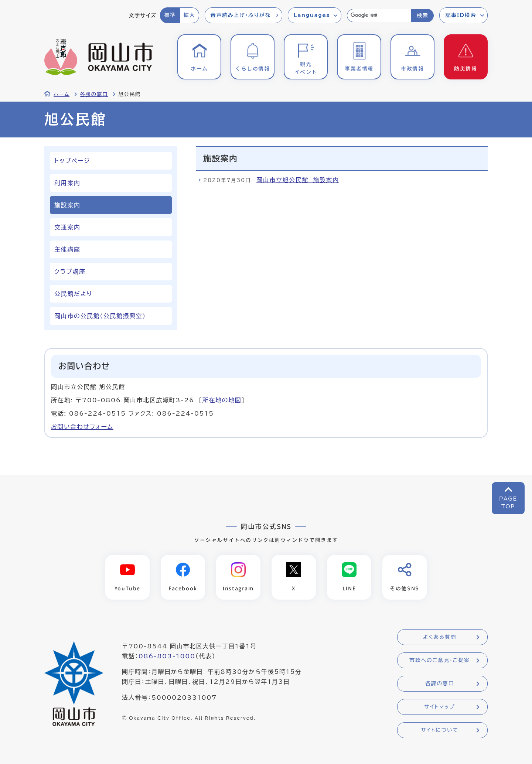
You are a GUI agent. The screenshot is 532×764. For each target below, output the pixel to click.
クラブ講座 (70, 272)
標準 (170, 15)
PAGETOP (508, 503)
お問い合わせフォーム (82, 427)
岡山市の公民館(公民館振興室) (100, 316)
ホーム (62, 94)
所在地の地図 (222, 400)
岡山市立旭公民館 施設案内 (298, 180)
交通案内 (67, 227)
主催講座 (67, 249)
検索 (422, 16)
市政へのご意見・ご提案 (440, 660)
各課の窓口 (94, 94)
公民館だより (73, 294)
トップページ (72, 161)
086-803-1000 (167, 656)
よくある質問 (440, 637)
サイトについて (439, 730)
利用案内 (67, 183)
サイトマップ (439, 707)
